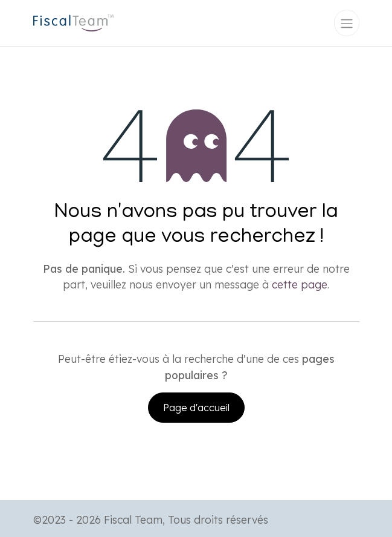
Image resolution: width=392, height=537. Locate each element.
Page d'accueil (196, 408)
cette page (300, 284)
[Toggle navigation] (347, 23)
